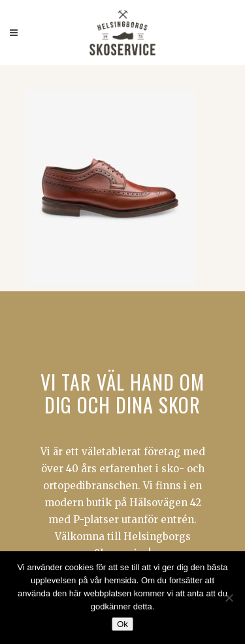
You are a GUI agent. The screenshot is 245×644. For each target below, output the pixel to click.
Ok (122, 624)
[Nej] (229, 598)
